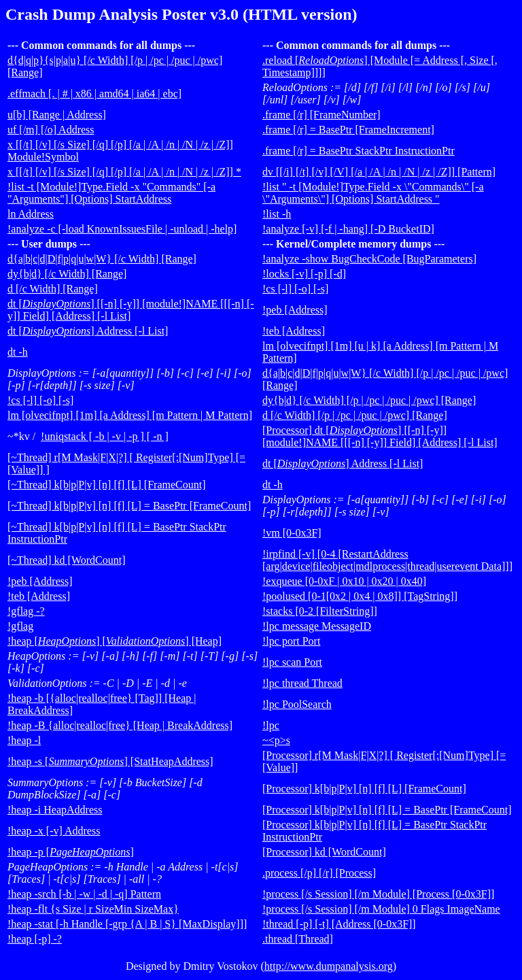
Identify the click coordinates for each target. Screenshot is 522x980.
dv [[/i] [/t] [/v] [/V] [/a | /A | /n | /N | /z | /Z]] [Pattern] (379, 172)
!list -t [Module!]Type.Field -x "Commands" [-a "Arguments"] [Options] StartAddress (111, 193)
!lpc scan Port (292, 662)
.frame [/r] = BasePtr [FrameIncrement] (348, 130)
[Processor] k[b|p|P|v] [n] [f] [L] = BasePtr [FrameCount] (387, 810)
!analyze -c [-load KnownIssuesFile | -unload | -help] (122, 229)
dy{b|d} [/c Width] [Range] (67, 274)
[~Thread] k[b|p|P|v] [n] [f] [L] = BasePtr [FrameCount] (129, 506)
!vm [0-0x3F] (292, 533)
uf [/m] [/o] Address (51, 130)
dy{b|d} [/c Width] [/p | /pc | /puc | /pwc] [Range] (369, 400)
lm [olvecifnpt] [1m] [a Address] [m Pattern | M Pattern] (130, 415)
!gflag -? (26, 611)
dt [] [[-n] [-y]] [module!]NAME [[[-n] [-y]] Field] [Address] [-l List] (131, 310)
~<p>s (276, 740)
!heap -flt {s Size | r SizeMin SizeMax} (93, 909)
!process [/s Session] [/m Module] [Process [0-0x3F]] (378, 894)
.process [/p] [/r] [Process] (319, 873)
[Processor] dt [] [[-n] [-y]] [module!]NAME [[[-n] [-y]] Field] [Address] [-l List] (380, 436)
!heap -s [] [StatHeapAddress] (110, 761)
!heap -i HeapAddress (55, 810)
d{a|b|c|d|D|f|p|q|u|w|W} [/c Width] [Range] (102, 259)
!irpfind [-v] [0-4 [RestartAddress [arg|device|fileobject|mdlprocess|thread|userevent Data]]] (387, 560)
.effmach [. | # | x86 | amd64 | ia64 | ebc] (94, 94)
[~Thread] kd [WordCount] (67, 560)
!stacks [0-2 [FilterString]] (320, 611)
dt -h (18, 352)
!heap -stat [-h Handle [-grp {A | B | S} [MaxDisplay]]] (127, 924)
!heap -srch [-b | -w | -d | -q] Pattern (84, 894)
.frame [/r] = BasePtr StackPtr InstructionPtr (359, 151)
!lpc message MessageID (317, 626)
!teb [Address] (294, 331)
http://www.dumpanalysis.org (329, 966)
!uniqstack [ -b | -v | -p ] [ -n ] (105, 436)
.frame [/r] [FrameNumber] (321, 115)
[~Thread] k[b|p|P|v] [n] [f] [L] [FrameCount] (107, 485)
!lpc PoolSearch (297, 704)
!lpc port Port (291, 641)
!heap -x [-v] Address (54, 831)
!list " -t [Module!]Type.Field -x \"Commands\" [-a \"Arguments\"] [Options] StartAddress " (373, 193)
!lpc (271, 725)
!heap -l (24, 740)
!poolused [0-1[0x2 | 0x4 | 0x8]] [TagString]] (360, 596)
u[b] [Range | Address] (57, 115)
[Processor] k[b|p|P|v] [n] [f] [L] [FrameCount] (364, 789)
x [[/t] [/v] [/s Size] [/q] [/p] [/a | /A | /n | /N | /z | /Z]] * (124, 172)
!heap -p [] (71, 852)
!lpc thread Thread (302, 683)
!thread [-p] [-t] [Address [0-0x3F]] (339, 924)
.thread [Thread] (298, 939)
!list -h (277, 214)
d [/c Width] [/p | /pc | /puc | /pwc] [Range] (355, 415)
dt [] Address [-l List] (88, 331)
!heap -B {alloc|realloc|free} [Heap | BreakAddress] (120, 725)
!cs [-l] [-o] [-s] (295, 289)
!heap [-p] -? (35, 939)
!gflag (20, 626)
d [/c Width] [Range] (53, 289)
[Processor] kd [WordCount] (324, 852)
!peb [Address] (295, 310)
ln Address (31, 214)
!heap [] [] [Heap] (115, 641)
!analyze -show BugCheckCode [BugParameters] (369, 259)
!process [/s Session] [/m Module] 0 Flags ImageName (381, 909)
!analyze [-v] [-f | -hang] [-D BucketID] (348, 229)
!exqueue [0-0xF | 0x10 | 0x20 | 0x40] (344, 581)
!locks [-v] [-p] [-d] (304, 274)
